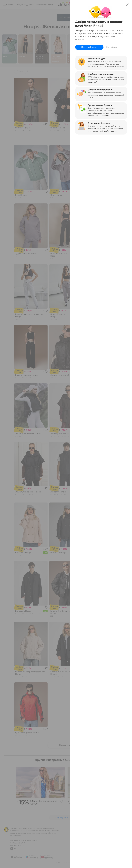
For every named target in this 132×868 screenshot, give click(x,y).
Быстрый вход (89, 47)
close (127, 5)
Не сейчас (112, 47)
